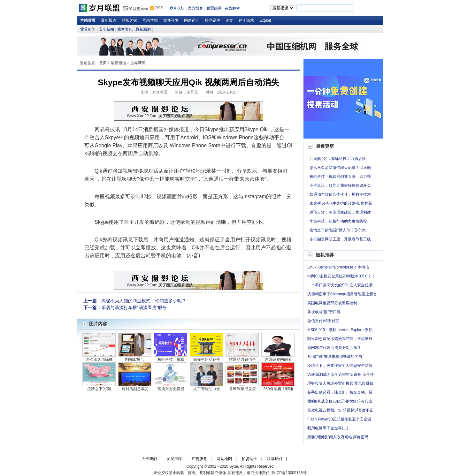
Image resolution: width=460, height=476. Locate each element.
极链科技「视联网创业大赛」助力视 (340, 177)
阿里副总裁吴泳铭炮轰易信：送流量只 (340, 339)
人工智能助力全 (207, 389)
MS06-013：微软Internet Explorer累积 (340, 330)
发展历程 (174, 459)
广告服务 (199, 459)
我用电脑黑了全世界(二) (328, 428)
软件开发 (171, 20)
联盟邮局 (214, 8)
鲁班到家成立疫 (242, 389)
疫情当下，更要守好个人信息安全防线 (340, 366)
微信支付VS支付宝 (323, 321)
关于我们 (149, 459)
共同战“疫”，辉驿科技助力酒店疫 (338, 159)
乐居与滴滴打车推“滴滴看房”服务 (134, 307)
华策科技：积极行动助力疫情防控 (338, 221)
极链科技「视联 (171, 359)
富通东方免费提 (171, 389)
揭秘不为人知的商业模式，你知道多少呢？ (144, 301)
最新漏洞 (143, 29)
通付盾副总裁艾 (135, 389)
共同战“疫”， (135, 359)
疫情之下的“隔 (99, 389)
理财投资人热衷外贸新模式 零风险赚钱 (340, 383)
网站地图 (224, 459)
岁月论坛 (177, 8)
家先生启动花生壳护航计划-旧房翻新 (341, 203)
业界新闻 (88, 29)
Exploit (265, 20)
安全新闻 (106, 29)
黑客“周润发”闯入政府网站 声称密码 (338, 437)
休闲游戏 (246, 20)
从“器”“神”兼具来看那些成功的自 (335, 357)
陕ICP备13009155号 (289, 473)
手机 (161, 256)
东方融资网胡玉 (278, 359)
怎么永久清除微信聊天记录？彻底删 (340, 168)
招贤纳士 (249, 459)
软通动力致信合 (242, 359)
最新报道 (109, 20)
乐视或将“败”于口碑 (324, 312)
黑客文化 (125, 29)
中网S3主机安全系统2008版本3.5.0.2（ (341, 276)
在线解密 (232, 8)
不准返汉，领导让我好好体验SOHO (340, 185)
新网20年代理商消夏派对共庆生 (334, 348)
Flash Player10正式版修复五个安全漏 (339, 419)
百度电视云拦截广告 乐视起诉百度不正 (340, 410)
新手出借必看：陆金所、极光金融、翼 (340, 392)
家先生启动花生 (207, 359)
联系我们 (274, 459)
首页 (103, 63)
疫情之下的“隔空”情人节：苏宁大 (338, 230)
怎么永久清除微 (99, 359)
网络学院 (150, 20)
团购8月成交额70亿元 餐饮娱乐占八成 (340, 401)
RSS (159, 8)
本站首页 (88, 20)
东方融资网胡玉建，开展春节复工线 (340, 239)
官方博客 (195, 8)
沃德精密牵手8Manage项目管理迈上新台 (342, 294)
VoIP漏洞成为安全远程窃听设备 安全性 (341, 374)
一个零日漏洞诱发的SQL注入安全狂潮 (340, 285)
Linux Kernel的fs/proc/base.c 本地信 (338, 267)
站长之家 (129, 20)
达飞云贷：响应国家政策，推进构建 (340, 212)
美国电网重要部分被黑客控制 (332, 303)
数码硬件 (212, 20)
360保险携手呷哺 (278, 389)
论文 (229, 20)
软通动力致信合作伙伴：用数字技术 (340, 194)
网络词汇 (192, 20)
